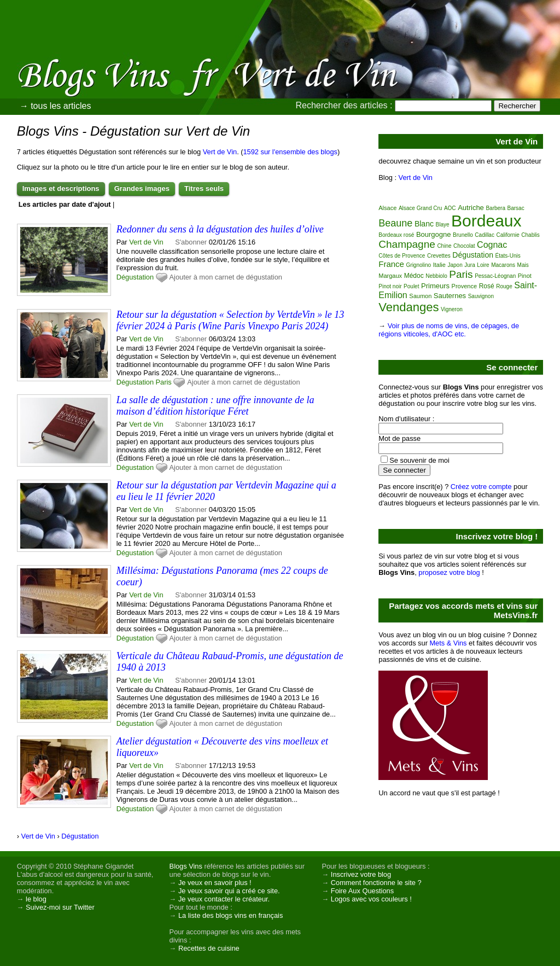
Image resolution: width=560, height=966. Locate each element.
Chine (444, 246)
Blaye (443, 225)
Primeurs (435, 286)
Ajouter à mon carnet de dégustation (226, 277)
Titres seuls (204, 188)
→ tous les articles (56, 106)
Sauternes (450, 296)
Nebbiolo (436, 276)
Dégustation (135, 277)
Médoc (414, 276)
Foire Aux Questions (362, 891)
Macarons (503, 265)
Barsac (516, 208)
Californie (507, 235)
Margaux (390, 276)
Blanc (424, 224)
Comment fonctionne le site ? (376, 883)
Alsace (387, 208)
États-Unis (508, 256)
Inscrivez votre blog (361, 874)
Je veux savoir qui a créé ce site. (229, 891)
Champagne (407, 244)
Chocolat (464, 246)
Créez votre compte (481, 487)
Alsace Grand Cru (420, 208)
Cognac (492, 245)
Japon (455, 265)
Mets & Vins (448, 643)
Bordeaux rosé (396, 235)
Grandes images (142, 188)
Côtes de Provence (402, 256)
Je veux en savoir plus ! (215, 883)
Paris (164, 382)
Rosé (487, 286)
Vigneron (452, 309)
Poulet (411, 286)
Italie (439, 265)
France (391, 264)
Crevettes (439, 256)
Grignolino (419, 265)
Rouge (504, 286)
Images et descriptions (61, 188)
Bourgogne (434, 234)
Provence (464, 286)
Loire (483, 265)
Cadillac (485, 235)
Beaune (395, 223)
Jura (469, 265)
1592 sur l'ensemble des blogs (290, 152)
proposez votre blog (449, 572)
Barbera (495, 208)
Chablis (530, 235)
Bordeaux (486, 221)
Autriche (471, 208)
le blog (36, 899)
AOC (450, 208)
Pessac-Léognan (495, 276)
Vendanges (409, 307)
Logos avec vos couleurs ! (371, 899)
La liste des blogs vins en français (231, 915)
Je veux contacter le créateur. (224, 899)
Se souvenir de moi (419, 460)
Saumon (420, 296)
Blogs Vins (186, 866)
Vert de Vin (220, 152)
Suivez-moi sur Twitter (60, 907)
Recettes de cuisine (209, 948)
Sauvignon (481, 296)
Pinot (525, 276)
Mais (523, 265)
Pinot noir (390, 286)
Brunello (463, 235)
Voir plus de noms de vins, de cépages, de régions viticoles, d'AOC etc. (449, 330)
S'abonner (191, 242)
